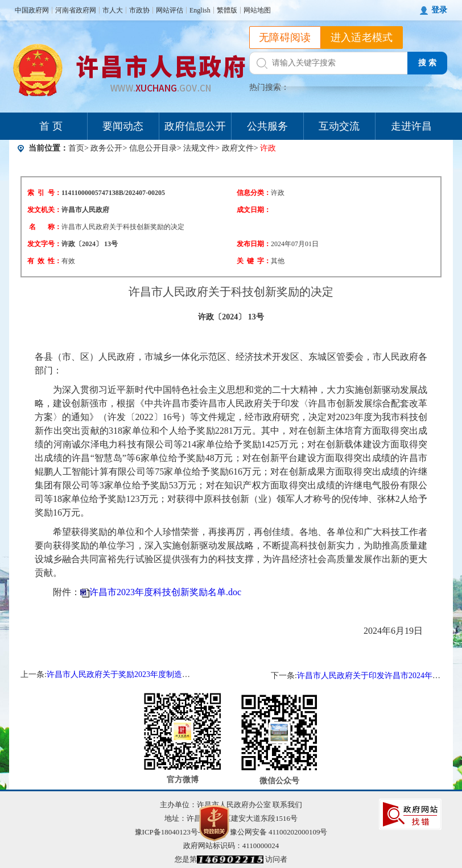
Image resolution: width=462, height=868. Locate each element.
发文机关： (44, 210)
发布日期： (254, 244)
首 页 (51, 126)
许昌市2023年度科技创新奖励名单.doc (165, 592)
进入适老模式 (362, 38)
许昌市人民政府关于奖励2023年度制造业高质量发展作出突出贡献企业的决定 (182, 674)
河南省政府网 (76, 10)
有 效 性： (44, 261)
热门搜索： (269, 87)
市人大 (113, 10)
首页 (76, 148)
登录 (439, 10)
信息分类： (254, 193)
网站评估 (170, 10)
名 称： (45, 227)
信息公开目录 (153, 148)
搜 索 (427, 63)
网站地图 (257, 10)
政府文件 (238, 148)
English (200, 10)
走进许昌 (411, 126)
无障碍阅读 (285, 38)
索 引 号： (44, 193)
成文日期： (254, 210)
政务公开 (106, 148)
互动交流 (339, 126)
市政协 (139, 10)
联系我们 (287, 805)
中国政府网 (32, 10)
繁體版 (227, 10)
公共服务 (267, 126)
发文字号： (44, 244)
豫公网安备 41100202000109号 (272, 832)
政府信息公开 (195, 126)
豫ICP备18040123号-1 (170, 832)
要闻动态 (123, 126)
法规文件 (199, 148)
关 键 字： (254, 261)
